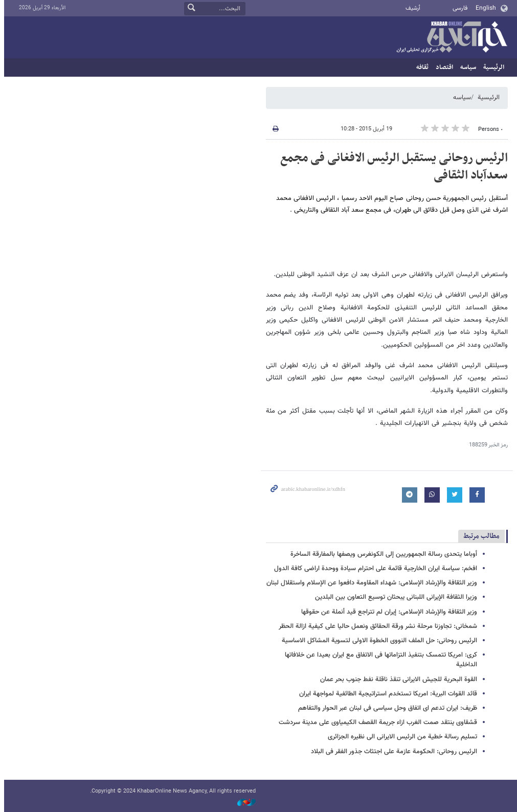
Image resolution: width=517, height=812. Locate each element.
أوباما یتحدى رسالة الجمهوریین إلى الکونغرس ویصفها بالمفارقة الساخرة (382, 554)
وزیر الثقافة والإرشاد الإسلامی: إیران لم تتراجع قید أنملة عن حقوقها (387, 612)
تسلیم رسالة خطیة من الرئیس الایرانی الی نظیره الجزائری (400, 737)
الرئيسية (492, 67)
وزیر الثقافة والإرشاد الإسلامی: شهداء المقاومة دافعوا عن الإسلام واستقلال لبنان (370, 583)
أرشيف (411, 8)
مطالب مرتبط (479, 536)
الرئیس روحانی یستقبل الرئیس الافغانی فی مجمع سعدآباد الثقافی (392, 167)
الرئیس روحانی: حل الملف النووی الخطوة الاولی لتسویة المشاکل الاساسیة (377, 641)
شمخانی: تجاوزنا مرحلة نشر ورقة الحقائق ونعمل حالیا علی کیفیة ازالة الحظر (376, 626)
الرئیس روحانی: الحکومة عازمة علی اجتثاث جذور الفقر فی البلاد (392, 752)
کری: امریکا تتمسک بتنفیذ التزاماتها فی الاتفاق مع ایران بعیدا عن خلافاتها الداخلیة (379, 660)
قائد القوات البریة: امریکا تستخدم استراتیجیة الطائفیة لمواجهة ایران (386, 694)
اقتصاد (442, 67)
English (484, 8)
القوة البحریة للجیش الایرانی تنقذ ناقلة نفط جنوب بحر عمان (397, 680)
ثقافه (420, 67)
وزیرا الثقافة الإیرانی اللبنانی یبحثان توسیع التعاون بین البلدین (394, 597)
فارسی (458, 8)
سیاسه (466, 67)
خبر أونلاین (449, 38)
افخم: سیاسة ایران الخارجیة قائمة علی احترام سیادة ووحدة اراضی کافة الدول (374, 569)
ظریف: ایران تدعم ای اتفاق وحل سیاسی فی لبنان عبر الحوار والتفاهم (386, 708)
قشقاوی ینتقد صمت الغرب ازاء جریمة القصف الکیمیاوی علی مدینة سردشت (376, 723)
